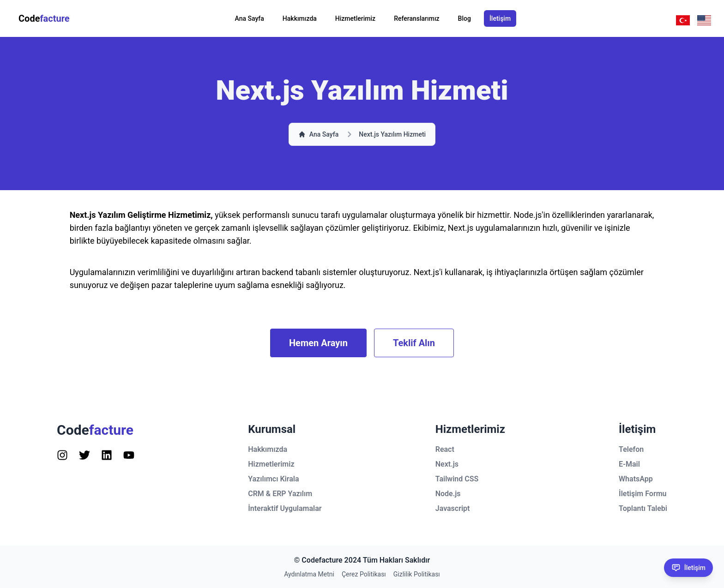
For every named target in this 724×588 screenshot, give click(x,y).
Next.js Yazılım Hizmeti (392, 134)
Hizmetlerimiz (355, 18)
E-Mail (629, 464)
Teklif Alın (414, 343)
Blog (465, 18)
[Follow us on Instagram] (62, 455)
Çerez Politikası (364, 574)
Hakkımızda (300, 18)
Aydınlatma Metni (309, 574)
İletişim (500, 18)
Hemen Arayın (318, 343)
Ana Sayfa (250, 18)
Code (44, 18)
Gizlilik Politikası (417, 574)
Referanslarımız (416, 18)
